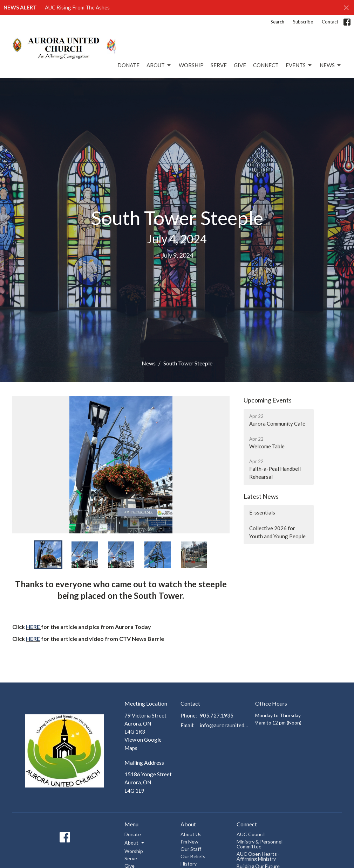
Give (240, 65)
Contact (330, 22)
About (159, 65)
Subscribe (303, 22)
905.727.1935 (217, 715)
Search (277, 22)
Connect (266, 65)
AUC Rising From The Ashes (77, 7)
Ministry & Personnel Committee (260, 844)
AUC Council (251, 834)
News (331, 65)
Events (299, 65)
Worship (191, 65)
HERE (33, 627)
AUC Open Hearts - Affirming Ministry (258, 856)
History (189, 864)
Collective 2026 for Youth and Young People (277, 532)
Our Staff (191, 849)
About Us (191, 834)
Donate (128, 65)
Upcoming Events (268, 400)
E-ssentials (262, 512)
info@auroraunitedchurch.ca (224, 725)
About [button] (135, 843)
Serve (219, 65)
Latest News (261, 496)
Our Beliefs (193, 856)
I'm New (189, 842)
